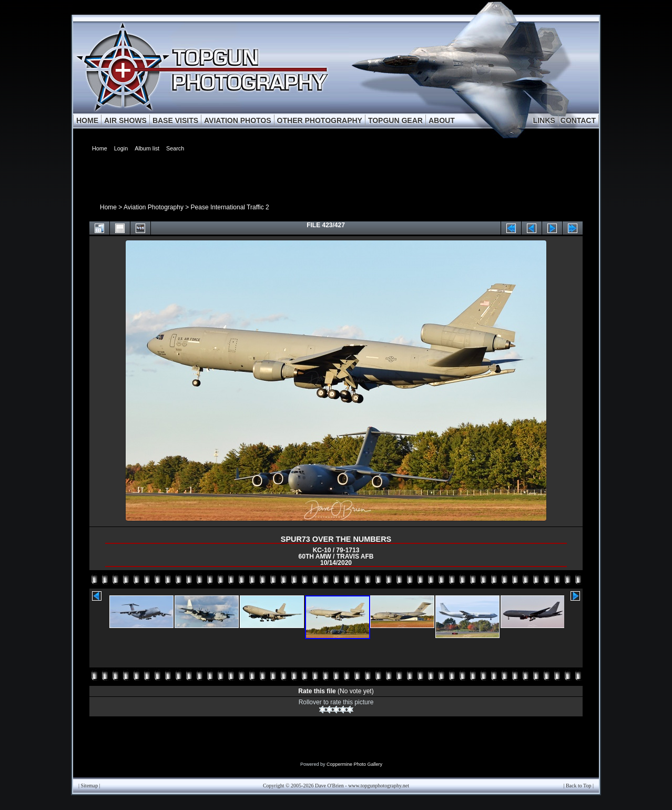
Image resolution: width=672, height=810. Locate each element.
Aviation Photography (154, 207)
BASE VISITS (175, 120)
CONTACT (578, 120)
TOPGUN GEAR (395, 120)
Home (108, 207)
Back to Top (579, 786)
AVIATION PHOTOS (238, 120)
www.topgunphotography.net (379, 786)
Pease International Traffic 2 (230, 207)
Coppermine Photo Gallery (354, 764)
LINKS (544, 120)
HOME (87, 120)
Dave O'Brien (329, 786)
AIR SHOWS (125, 120)
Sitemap (90, 786)
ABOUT (442, 120)
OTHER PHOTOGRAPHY (320, 120)
